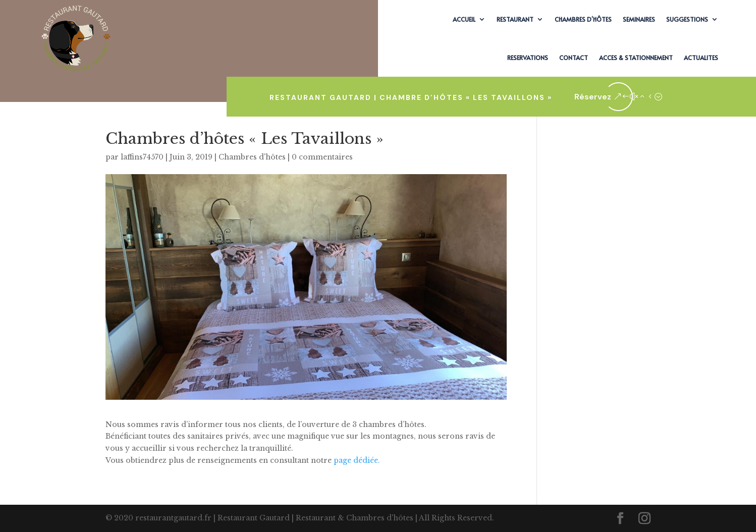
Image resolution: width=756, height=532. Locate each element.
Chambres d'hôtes (252, 157)
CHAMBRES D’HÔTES (583, 19)
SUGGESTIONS (687, 19)
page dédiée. (357, 460)
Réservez (593, 97)
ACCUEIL (464, 19)
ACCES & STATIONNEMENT (636, 58)
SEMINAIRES (639, 19)
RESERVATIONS (528, 58)
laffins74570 (142, 157)
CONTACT (574, 58)
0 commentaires (322, 157)
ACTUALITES (701, 58)
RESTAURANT (515, 19)
